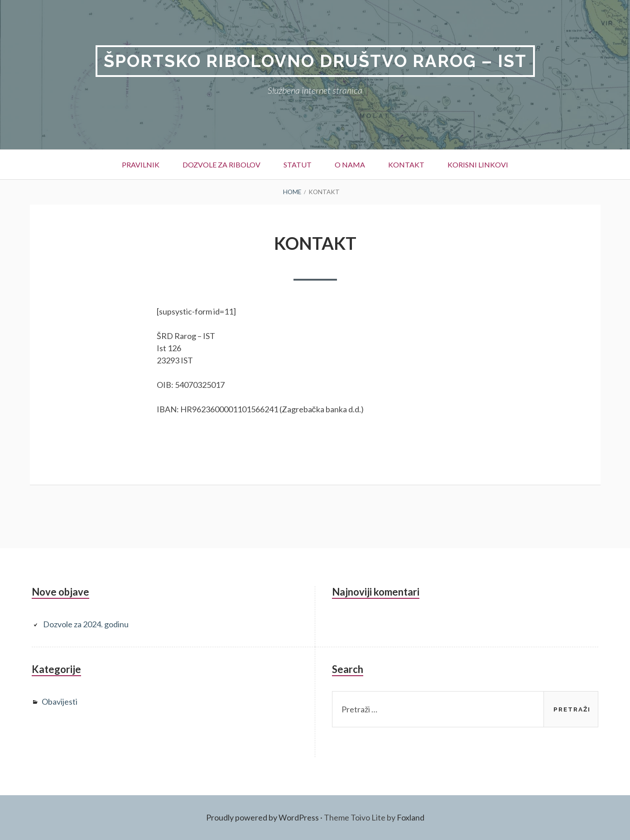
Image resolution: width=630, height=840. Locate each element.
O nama (350, 165)
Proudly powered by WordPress (262, 817)
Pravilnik (141, 165)
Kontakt (406, 165)
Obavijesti (60, 702)
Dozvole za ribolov (221, 165)
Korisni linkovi (478, 165)
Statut (298, 165)
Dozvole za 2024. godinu (86, 624)
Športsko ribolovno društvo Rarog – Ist (315, 61)
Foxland (411, 817)
